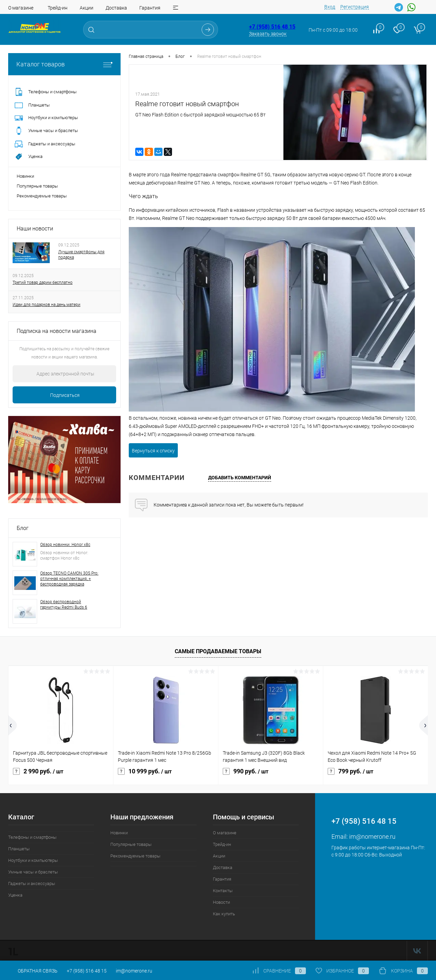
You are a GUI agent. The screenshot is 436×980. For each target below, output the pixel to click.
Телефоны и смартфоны (32, 837)
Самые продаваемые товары (218, 651)
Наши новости (35, 229)
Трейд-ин (58, 8)
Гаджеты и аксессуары (32, 883)
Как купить (224, 914)
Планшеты (19, 849)
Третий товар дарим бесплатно (43, 283)
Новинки (25, 176)
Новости (221, 902)
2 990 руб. (38, 771)
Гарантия (150, 8)
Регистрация (355, 7)
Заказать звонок (268, 34)
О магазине (21, 8)
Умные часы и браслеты (33, 872)
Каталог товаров (64, 64)
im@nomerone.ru (372, 837)
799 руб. (351, 771)
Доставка (116, 8)
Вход (330, 7)
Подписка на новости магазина (57, 331)
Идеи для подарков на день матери (46, 305)
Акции (87, 8)
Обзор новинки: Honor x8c (65, 545)
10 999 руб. (145, 771)
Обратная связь (33, 971)
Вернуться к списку (153, 451)
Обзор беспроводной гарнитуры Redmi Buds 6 (64, 605)
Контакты (223, 891)
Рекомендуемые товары (42, 196)
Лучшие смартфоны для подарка (81, 255)
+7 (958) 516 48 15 (272, 27)
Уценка (15, 895)
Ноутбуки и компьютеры (33, 860)
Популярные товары (37, 186)
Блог (23, 528)
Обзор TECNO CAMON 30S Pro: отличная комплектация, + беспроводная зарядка (69, 579)
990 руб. (246, 771)
